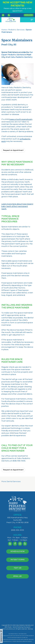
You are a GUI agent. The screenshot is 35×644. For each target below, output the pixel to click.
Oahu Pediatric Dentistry (21, 57)
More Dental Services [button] (11, 482)
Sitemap (30, 629)
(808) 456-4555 (18, 532)
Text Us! (18, 570)
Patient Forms (18, 562)
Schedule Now (29, 15)
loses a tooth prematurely (21, 119)
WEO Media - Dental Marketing (14, 627)
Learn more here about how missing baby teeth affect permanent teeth (17, 206)
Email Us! (18, 578)
